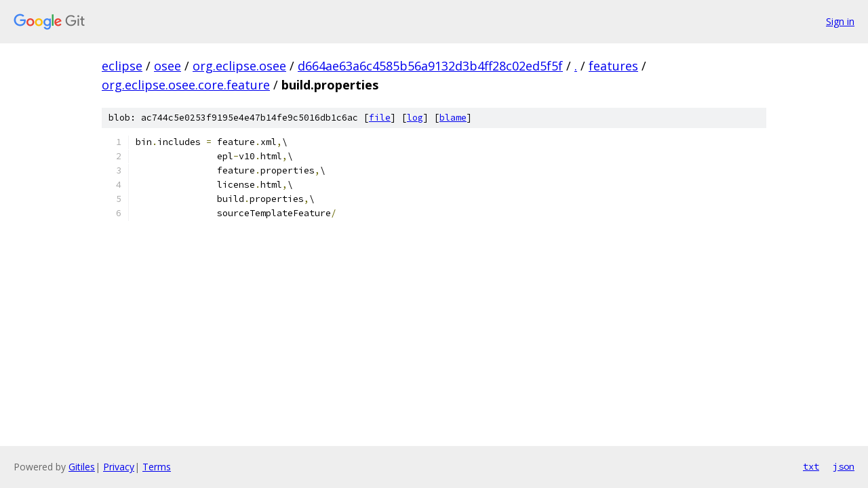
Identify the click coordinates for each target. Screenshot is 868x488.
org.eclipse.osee (239, 66)
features (613, 66)
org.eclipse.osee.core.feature (186, 85)
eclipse (122, 66)
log (415, 118)
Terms (157, 467)
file (380, 118)
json (844, 466)
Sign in (840, 21)
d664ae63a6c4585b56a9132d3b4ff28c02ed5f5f (430, 66)
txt (811, 466)
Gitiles (82, 467)
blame (453, 118)
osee (167, 66)
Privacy (119, 467)
